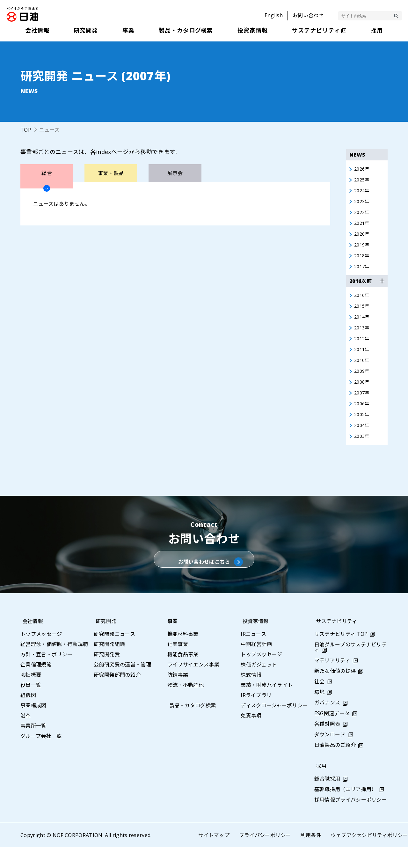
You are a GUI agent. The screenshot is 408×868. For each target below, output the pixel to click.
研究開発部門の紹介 (117, 695)
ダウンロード (330, 755)
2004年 (363, 440)
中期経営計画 (256, 665)
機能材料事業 (183, 655)
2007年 (363, 405)
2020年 (363, 238)
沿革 (26, 736)
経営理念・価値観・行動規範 (54, 665)
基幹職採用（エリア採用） (346, 810)
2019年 (363, 250)
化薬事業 (178, 665)
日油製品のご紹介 (335, 766)
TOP (26, 130)
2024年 (363, 192)
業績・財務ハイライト (267, 706)
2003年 (363, 451)
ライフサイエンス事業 (193, 685)
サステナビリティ (335, 642)
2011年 (363, 359)
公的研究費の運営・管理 (122, 685)
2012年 (363, 348)
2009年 (363, 382)
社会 (320, 702)
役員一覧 (31, 706)
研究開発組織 (109, 665)
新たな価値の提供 (335, 692)
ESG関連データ (332, 734)
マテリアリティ (332, 681)
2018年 (363, 261)
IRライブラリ (256, 716)
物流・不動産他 (186, 706)
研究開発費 (107, 675)
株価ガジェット (259, 685)
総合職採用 (327, 799)
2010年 (363, 371)
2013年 (363, 336)
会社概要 (31, 695)
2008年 (363, 394)
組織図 (28, 716)
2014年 (363, 325)
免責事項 (251, 736)
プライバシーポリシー (265, 856)
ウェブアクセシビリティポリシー (369, 856)
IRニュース (253, 655)
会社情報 (31, 642)
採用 (320, 786)
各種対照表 (327, 745)
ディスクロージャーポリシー (274, 726)
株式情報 (251, 695)
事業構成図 (33, 726)
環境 (320, 713)
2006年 (363, 417)
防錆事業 (178, 695)
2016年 (363, 302)
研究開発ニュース (114, 655)
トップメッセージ (41, 655)
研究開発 (104, 642)
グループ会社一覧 (41, 757)
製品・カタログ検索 (191, 726)
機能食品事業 (183, 675)
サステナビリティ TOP (341, 655)
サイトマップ (214, 856)
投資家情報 (254, 642)
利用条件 (311, 856)
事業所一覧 (33, 747)
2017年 (363, 273)
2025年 (363, 181)
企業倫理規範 (36, 685)
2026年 (363, 169)
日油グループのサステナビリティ (350, 668)
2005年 (363, 428)
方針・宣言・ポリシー (46, 675)
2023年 (363, 204)
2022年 (363, 215)
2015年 (363, 313)
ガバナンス (327, 723)
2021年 (363, 227)
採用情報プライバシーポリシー (351, 820)
